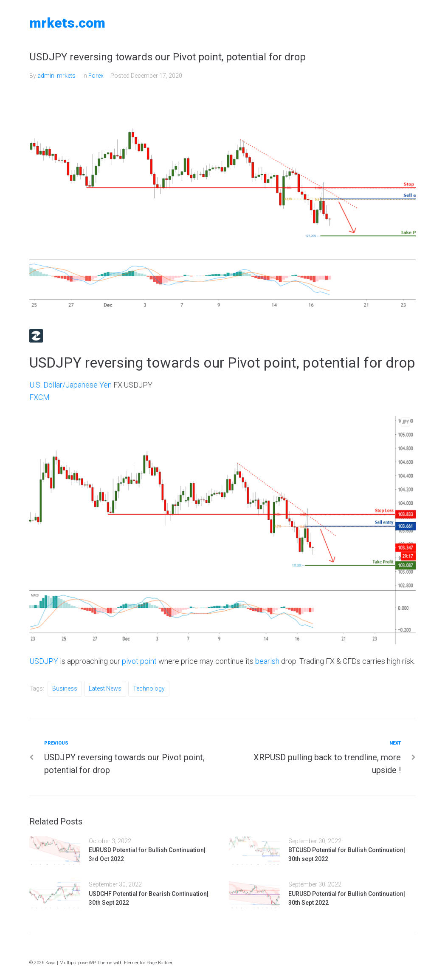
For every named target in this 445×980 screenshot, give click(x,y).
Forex (96, 76)
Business (65, 688)
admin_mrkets (56, 76)
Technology (149, 688)
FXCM (39, 397)
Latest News (105, 688)
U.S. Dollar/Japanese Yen (70, 385)
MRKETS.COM (67, 23)
